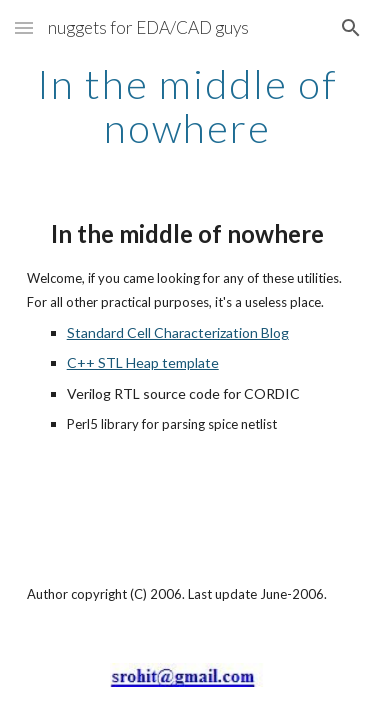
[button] (24, 27)
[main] (188, 106)
